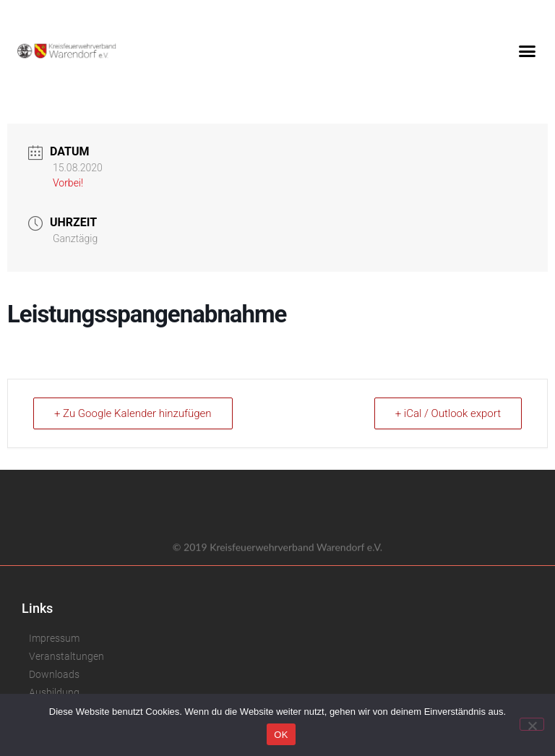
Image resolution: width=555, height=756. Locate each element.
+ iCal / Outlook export (448, 413)
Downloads (54, 674)
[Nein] (532, 724)
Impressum (54, 638)
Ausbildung (54, 692)
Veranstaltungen (66, 656)
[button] (527, 51)
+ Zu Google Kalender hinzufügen (133, 413)
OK (281, 735)
